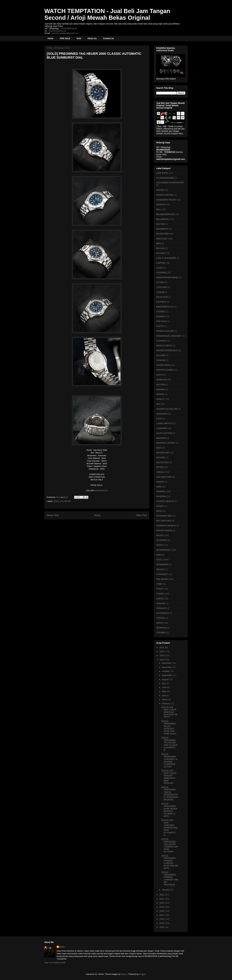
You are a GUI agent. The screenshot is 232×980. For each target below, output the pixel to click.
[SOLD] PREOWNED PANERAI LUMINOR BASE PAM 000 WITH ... (170, 862)
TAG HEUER (65, 501)
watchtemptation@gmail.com (65, 33)
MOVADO (161, 458)
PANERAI (161, 491)
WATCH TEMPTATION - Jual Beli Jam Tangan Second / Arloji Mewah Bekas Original (107, 14)
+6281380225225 (69, 28)
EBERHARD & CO (165, 307)
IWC (158, 404)
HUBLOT (160, 399)
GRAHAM (161, 360)
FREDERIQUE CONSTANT (169, 336)
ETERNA (160, 312)
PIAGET (160, 506)
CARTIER (161, 263)
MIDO (159, 448)
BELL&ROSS (162, 219)
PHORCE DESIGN (165, 501)
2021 (162, 899)
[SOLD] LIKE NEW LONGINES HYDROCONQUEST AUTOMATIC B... (169, 828)
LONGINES (162, 428)
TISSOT (160, 589)
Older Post (141, 515)
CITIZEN (160, 282)
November (167, 667)
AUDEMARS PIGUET (166, 200)
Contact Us (108, 38)
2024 (162, 656)
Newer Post (53, 515)
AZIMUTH (161, 205)
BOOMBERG (162, 229)
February (166, 704)
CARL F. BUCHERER (166, 258)
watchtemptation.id (57, 31)
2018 (162, 911)
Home (51, 38)
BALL (159, 209)
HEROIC (160, 394)
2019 (162, 907)
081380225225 (101, 491)
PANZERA (161, 496)
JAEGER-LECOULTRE (167, 409)
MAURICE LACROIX (166, 443)
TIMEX (159, 584)
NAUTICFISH (162, 462)
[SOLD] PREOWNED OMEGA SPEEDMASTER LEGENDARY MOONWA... (170, 793)
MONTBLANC (163, 453)
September (167, 675)
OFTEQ (160, 467)
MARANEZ (161, 438)
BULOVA (160, 248)
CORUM (160, 292)
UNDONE (161, 603)
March (165, 700)
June (164, 687)
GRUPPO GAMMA (165, 370)
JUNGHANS (162, 414)
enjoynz (124, 974)
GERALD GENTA (164, 346)
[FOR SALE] (162, 173)
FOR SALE (65, 38)
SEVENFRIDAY (163, 550)
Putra (62, 947)
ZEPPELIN (161, 628)
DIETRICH (161, 302)
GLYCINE (161, 355)
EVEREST (161, 316)
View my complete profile (55, 963)
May (164, 691)
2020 (162, 903)
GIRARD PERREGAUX (167, 350)
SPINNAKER (162, 564)
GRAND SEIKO (163, 365)
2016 (162, 919)
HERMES (161, 389)
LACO (159, 419)
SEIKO (159, 545)
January (166, 890)
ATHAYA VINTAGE (165, 195)
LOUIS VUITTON (164, 433)
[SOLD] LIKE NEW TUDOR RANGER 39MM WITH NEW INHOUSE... (169, 777)
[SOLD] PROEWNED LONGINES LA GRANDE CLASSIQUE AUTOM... (169, 760)
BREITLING (162, 239)
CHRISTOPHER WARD (167, 277)
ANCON (160, 190)
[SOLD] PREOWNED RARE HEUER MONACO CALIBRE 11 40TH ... (169, 810)
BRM (159, 244)
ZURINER (161, 633)
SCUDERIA (162, 540)
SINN (159, 555)
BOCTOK (161, 224)
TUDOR (160, 594)
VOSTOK (161, 618)
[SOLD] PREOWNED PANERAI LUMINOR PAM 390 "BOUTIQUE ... (170, 878)
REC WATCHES (164, 521)
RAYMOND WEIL (164, 516)
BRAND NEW (163, 234)
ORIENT (160, 482)
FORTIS (160, 326)
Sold (79, 38)
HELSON (161, 385)
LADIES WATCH (164, 423)
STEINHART (162, 574)
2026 (162, 647)
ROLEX (160, 535)
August (165, 679)
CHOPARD (161, 273)
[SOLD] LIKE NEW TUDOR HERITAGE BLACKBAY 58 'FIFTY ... (169, 712)
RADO (159, 511)
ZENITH (160, 623)
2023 (162, 660)
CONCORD (162, 287)
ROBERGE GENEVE (166, 526)
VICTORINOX (163, 613)
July (164, 683)
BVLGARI (161, 253)
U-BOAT (160, 599)
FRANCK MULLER (165, 331)
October (166, 671)
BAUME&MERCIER (165, 214)
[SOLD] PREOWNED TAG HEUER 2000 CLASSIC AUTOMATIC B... (170, 744)
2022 (162, 895)
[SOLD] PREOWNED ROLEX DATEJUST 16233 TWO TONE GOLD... (169, 727)
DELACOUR (162, 297)
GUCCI (160, 375)
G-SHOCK (161, 341)
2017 (162, 915)
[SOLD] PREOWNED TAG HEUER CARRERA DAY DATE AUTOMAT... (170, 845)
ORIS (159, 487)
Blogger (142, 974)
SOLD (56, 501)
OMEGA (160, 472)
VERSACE (161, 608)
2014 (162, 927)
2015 (162, 923)
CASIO (159, 268)
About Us (92, 38)
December (167, 663)
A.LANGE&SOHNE (165, 178)
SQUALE (160, 569)
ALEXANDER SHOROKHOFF (170, 183)
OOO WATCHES (164, 477)
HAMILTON (161, 380)
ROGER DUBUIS (164, 530)
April (164, 696)
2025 (162, 652)
